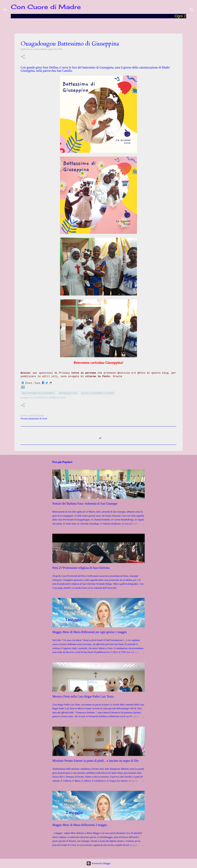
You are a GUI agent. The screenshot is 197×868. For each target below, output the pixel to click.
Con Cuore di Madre (46, 7)
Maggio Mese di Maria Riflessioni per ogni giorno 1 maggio (90, 632)
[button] (23, 57)
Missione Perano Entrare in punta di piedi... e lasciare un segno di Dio (95, 761)
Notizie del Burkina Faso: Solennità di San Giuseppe (85, 504)
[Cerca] (192, 10)
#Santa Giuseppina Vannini (97, 393)
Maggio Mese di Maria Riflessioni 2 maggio (80, 825)
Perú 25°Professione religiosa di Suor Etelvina (81, 568)
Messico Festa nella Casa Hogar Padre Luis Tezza (83, 696)
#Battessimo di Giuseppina (38, 393)
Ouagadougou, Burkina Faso (48, 398)
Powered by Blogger (98, 863)
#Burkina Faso (68, 393)
